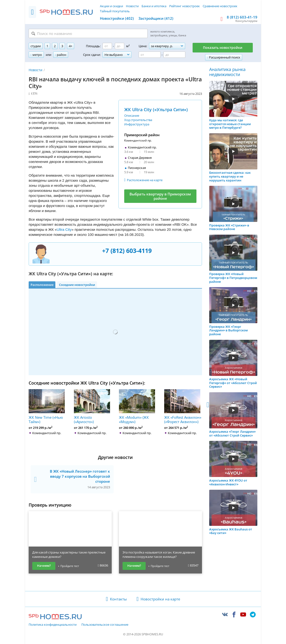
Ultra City (64, 229)
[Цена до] (174, 55)
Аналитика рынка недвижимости (227, 72)
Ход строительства (138, 120)
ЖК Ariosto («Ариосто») (92, 406)
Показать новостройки (223, 48)
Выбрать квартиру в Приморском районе (160, 196)
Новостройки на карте (160, 599)
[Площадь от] (107, 46)
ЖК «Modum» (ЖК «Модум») (137, 406)
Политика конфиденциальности (53, 625)
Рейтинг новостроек (185, 6)
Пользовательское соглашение (105, 625)
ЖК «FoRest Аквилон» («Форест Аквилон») (183, 406)
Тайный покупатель (115, 11)
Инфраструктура (137, 124)
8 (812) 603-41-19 (242, 17)
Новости (132, 6)
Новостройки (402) (117, 18)
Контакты (118, 599)
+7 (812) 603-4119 (127, 251)
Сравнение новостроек (220, 6)
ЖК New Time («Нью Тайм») (47, 406)
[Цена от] (150, 55)
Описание (132, 116)
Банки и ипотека (154, 6)
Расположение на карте (145, 180)
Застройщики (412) (156, 18)
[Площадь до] (120, 46)
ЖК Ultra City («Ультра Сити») (156, 109)
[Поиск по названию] (88, 33)
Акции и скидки (111, 6)
